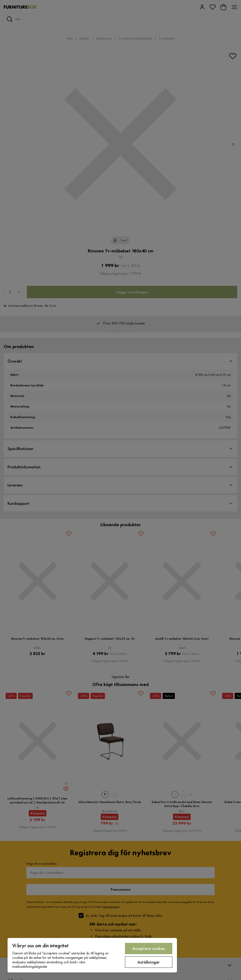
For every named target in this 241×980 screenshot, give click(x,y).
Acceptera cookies (149, 948)
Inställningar (149, 962)
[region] (92, 955)
